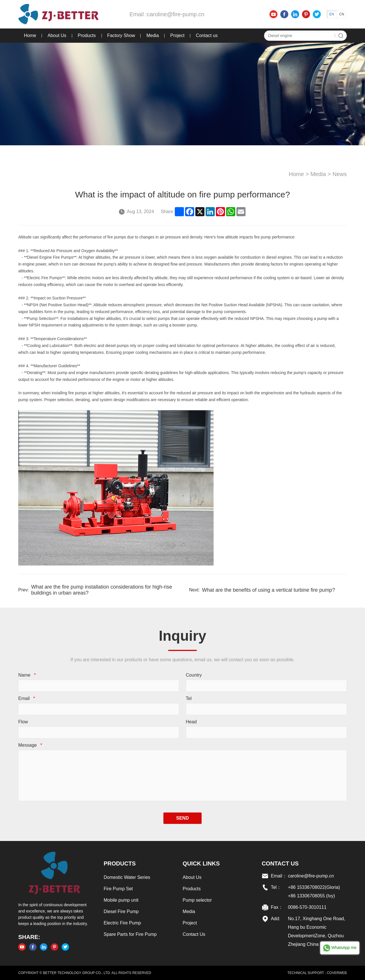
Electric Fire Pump (122, 923)
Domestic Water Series (127, 877)
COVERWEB (337, 973)
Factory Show (121, 35)
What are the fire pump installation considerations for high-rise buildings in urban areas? (102, 590)
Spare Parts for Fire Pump (130, 934)
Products (87, 35)
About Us (57, 35)
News (340, 174)
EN (332, 14)
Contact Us (194, 934)
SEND (182, 818)
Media (153, 35)
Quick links (201, 863)
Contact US (280, 863)
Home (30, 35)
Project (177, 35)
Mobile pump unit (121, 900)
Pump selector (197, 900)
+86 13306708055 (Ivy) (312, 896)
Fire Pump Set (118, 889)
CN (341, 14)
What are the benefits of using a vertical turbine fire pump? (268, 590)
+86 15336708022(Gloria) (314, 887)
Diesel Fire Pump (121, 911)
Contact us (207, 35)
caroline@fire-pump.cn (176, 14)
